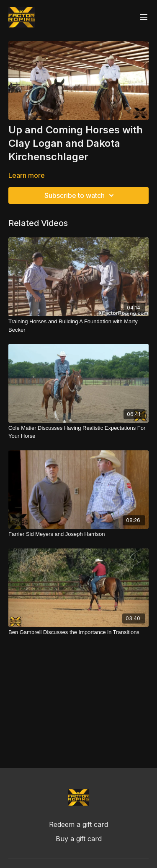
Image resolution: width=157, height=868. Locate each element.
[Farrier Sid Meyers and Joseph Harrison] (78, 534)
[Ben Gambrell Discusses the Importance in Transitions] (78, 632)
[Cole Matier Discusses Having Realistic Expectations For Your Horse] (78, 432)
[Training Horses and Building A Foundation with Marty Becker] (78, 326)
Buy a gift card (79, 839)
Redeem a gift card (78, 824)
